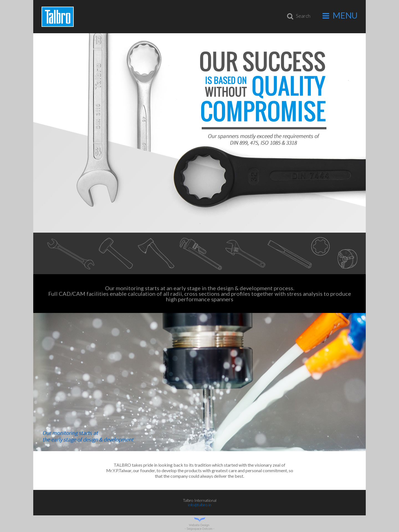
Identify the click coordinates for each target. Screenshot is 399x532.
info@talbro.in (200, 505)
